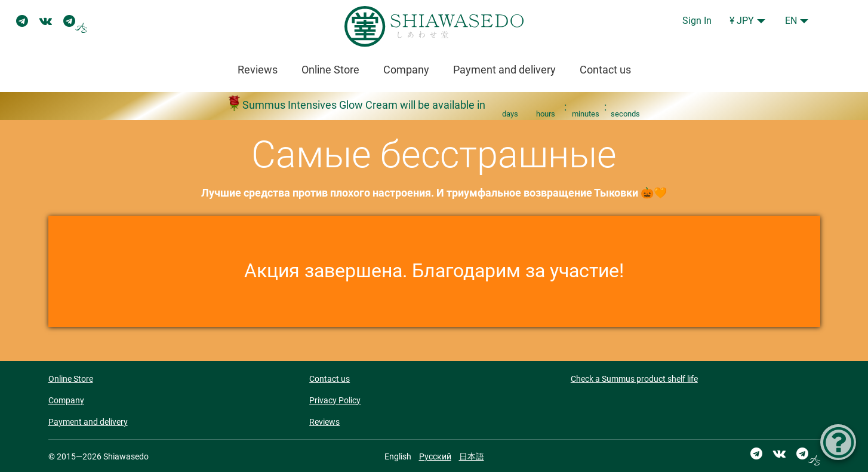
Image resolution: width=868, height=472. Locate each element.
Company (406, 70)
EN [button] (791, 21)
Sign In (697, 21)
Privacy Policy (335, 400)
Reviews (258, 70)
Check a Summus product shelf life (634, 379)
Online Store (330, 70)
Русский (435, 456)
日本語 (472, 456)
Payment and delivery (504, 70)
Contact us (605, 70)
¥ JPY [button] (742, 21)
